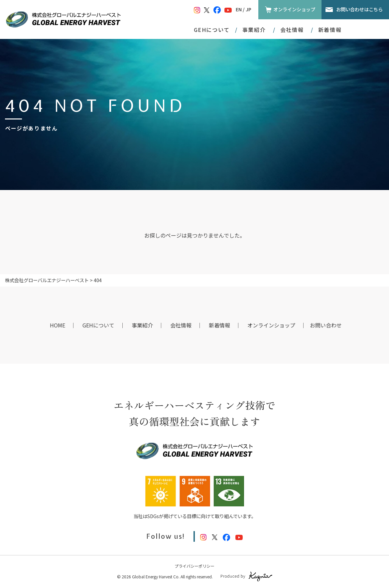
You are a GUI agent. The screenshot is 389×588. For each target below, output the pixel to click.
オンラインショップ (294, 9)
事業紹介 (142, 325)
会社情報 (181, 325)
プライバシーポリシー (194, 566)
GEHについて (212, 30)
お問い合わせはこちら (359, 9)
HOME (58, 325)
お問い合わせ (326, 325)
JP (249, 9)
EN (239, 9)
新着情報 (330, 30)
